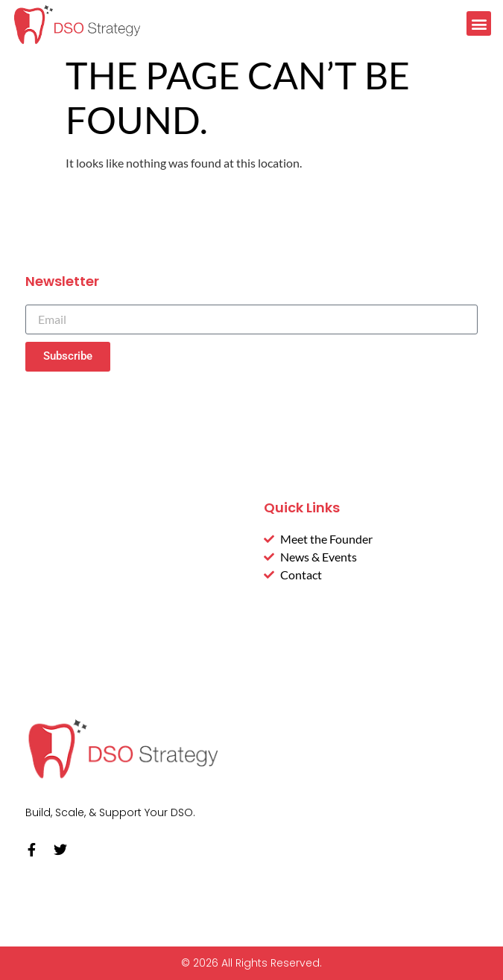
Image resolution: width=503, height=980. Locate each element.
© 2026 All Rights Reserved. (251, 963)
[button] (479, 23)
